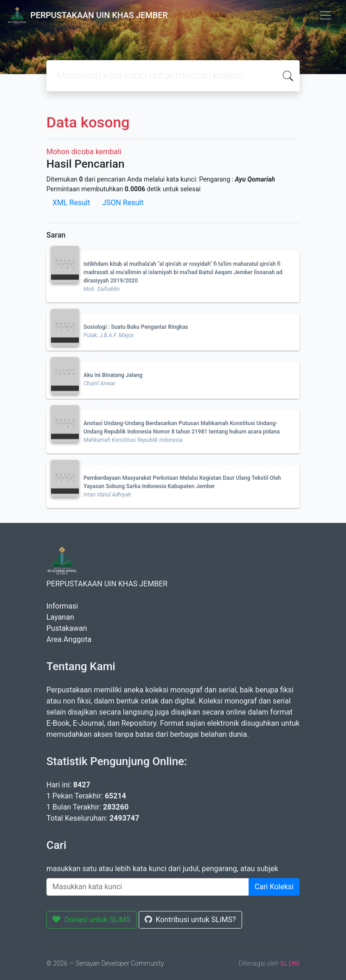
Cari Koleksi (274, 887)
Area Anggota (69, 639)
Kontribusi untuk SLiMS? (190, 920)
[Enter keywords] (148, 887)
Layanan (60, 617)
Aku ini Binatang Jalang (113, 375)
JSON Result (123, 203)
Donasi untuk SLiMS (92, 920)
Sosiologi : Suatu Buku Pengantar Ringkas (136, 327)
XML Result (71, 203)
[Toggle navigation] (326, 15)
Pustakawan (67, 628)
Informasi (62, 606)
